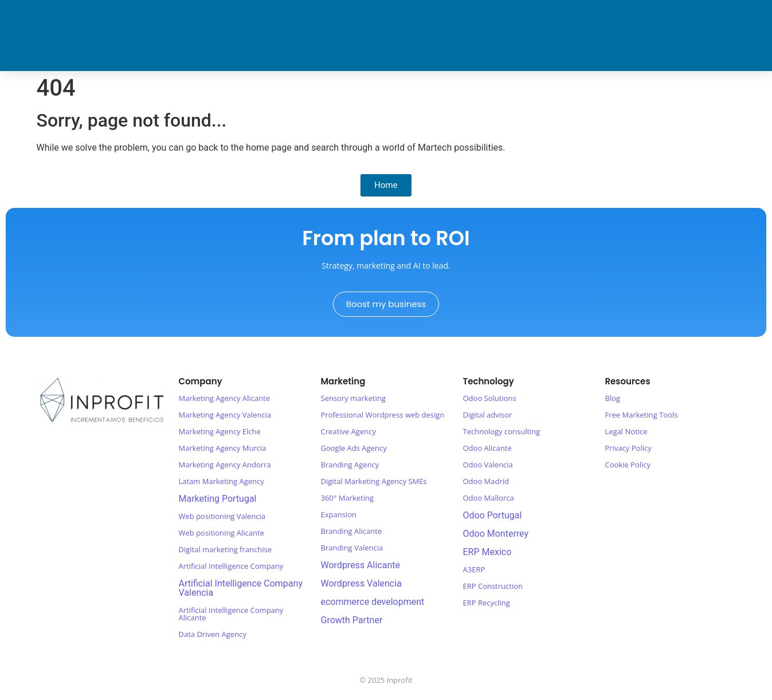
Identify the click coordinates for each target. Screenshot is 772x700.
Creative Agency (348, 431)
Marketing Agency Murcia (223, 448)
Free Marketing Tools (642, 415)
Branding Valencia (352, 548)
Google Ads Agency (354, 448)
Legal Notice (626, 431)
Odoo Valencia (488, 465)
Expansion (339, 514)
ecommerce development (373, 602)
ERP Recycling (487, 603)
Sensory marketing (353, 398)
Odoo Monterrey (496, 534)
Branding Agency (350, 465)
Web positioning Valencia (222, 516)
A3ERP (474, 569)
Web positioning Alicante (222, 533)
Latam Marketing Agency (222, 481)
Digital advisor (488, 415)
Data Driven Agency (213, 634)
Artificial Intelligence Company (231, 566)
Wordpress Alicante (360, 565)
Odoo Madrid (486, 481)
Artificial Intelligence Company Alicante (231, 614)
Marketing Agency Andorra (225, 465)
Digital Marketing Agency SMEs (374, 481)
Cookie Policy (628, 465)
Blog (613, 398)
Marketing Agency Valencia (225, 415)
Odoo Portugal (493, 515)
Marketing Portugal (218, 499)
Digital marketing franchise (225, 549)
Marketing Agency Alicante (225, 398)
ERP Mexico (487, 552)
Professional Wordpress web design (383, 415)
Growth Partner (352, 620)
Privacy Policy (628, 448)
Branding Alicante (352, 531)
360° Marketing (348, 498)
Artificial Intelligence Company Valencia (241, 588)
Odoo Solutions (490, 398)
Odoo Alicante (487, 448)
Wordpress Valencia (361, 583)
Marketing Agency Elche (220, 431)
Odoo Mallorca (489, 498)
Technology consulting (502, 431)
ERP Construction (493, 586)
